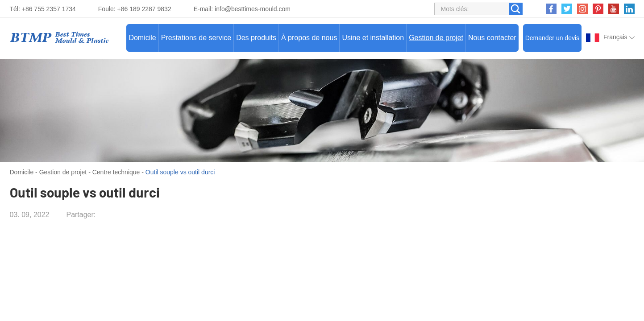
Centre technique (116, 172)
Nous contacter (492, 38)
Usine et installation (373, 38)
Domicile (142, 38)
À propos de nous (309, 38)
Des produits (256, 38)
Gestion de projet (436, 38)
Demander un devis (552, 38)
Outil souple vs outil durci (180, 172)
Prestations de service (196, 38)
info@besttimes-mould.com (253, 9)
